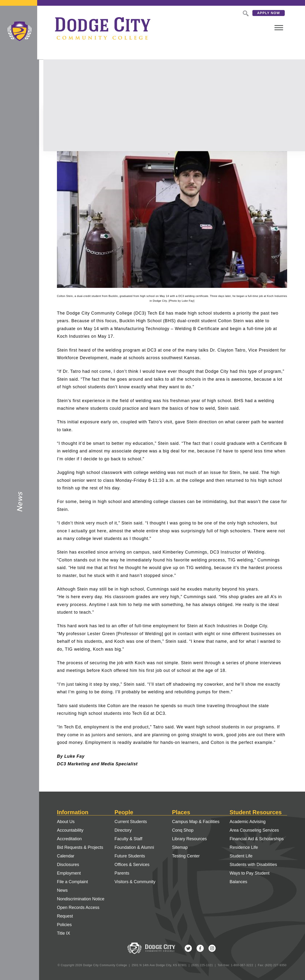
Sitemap (180, 847)
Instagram (212, 948)
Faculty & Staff (129, 839)
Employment (69, 873)
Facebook (200, 948)
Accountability (70, 830)
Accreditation (69, 839)
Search (228, 13)
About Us (66, 822)
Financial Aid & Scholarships (257, 839)
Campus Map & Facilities (196, 822)
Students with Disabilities (253, 865)
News (62, 890)
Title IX (64, 933)
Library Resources (189, 839)
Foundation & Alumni (134, 847)
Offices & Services (132, 865)
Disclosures (68, 865)
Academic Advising (248, 822)
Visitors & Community (135, 882)
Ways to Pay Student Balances (250, 877)
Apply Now (251, 13)
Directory (123, 830)
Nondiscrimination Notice (81, 899)
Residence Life (244, 847)
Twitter (188, 948)
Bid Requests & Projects (80, 847)
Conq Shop (183, 830)
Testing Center (186, 856)
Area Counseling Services (254, 830)
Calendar (66, 856)
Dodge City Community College (20, 31)
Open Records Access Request (78, 912)
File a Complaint (72, 882)
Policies (64, 925)
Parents (122, 873)
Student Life (241, 856)
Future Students (130, 856)
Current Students (131, 822)
